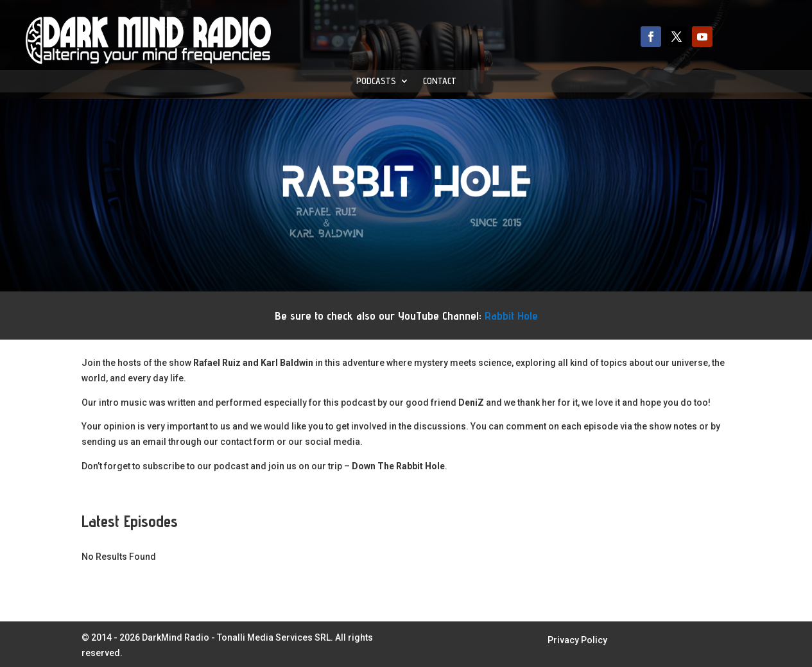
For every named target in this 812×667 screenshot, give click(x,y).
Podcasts (376, 81)
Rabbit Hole (511, 316)
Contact (440, 81)
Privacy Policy (577, 640)
